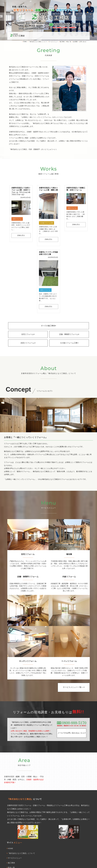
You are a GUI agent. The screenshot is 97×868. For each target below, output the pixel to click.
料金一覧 (68, 42)
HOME (25, 42)
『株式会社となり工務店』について (37, 42)
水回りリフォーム (45, 290)
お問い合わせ (83, 42)
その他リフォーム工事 (46, 223)
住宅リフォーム (17, 219)
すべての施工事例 (48, 326)
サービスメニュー (53, 42)
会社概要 (75, 42)
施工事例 (62, 42)
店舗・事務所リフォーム (69, 334)
